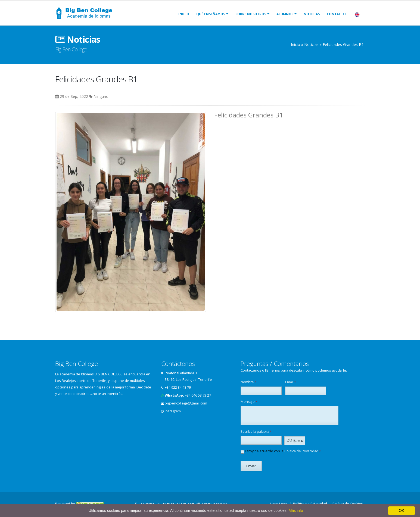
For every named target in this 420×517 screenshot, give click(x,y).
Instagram (173, 411)
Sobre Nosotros (251, 14)
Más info (296, 510)
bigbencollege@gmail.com (186, 403)
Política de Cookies (348, 504)
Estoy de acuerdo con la (281, 451)
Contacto (336, 14)
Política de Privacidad (310, 504)
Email (291, 382)
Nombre (248, 382)
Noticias (312, 14)
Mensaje (249, 402)
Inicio (184, 14)
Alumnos (285, 14)
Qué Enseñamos (211, 14)
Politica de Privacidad (301, 451)
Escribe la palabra (256, 432)
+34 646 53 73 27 (198, 395)
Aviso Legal (279, 504)
